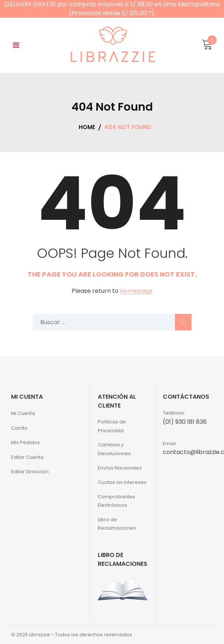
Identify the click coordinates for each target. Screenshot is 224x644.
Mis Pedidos (25, 442)
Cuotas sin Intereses (122, 482)
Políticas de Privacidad (112, 426)
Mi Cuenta (23, 413)
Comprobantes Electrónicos (116, 501)
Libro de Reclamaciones (117, 524)
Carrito (19, 428)
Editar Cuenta (27, 457)
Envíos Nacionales (120, 468)
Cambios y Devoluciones (114, 449)
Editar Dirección (30, 472)
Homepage (136, 291)
